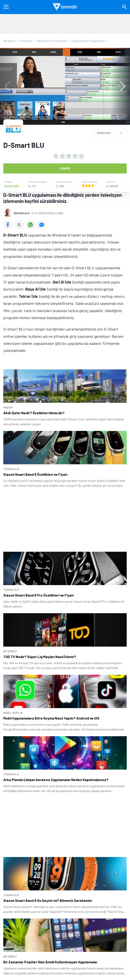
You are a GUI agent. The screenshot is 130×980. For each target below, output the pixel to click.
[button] (120, 86)
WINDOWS (104, 133)
